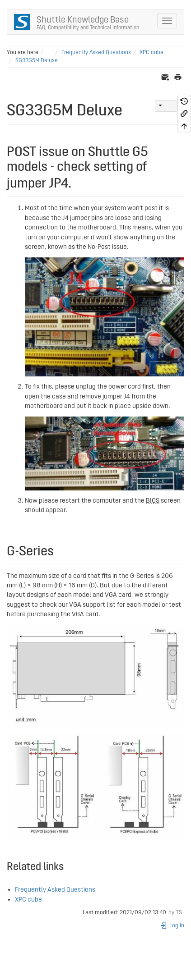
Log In (172, 926)
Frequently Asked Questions (96, 53)
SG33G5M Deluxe (37, 61)
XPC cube (151, 53)
